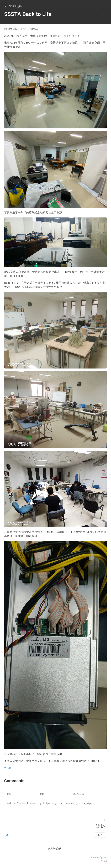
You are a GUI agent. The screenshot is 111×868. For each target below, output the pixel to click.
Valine (105, 858)
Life (24, 29)
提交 (100, 835)
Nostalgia (13, 6)
